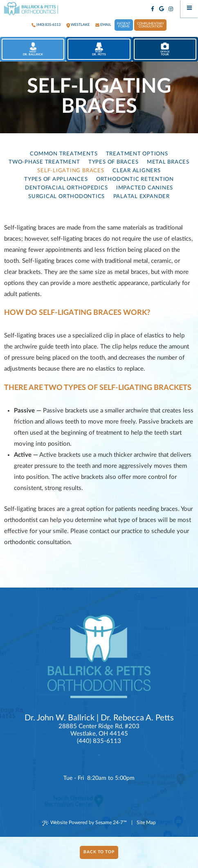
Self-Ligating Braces (71, 171)
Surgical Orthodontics (66, 196)
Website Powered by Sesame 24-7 (84, 823)
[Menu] (189, 9)
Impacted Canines (145, 188)
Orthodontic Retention (135, 179)
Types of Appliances (56, 179)
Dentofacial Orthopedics (66, 188)
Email (106, 25)
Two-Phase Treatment (44, 162)
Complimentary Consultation (151, 25)
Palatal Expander (142, 196)
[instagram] (171, 9)
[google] (162, 9)
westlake (80, 25)
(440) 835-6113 (48, 25)
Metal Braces (168, 162)
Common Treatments (64, 154)
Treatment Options (137, 154)
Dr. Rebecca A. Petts (137, 718)
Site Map (146, 822)
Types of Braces (113, 162)
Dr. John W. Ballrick (60, 718)
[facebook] (153, 9)
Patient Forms (124, 25)
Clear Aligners (137, 171)
